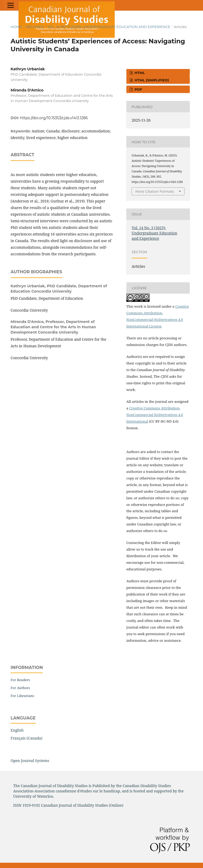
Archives (34, 27)
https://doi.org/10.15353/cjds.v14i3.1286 (54, 118)
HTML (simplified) (151, 80)
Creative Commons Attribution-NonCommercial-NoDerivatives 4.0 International (155, 415)
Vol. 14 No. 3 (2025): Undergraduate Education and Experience (109, 27)
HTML (139, 73)
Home (16, 27)
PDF (138, 89)
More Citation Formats (155, 191)
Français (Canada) (26, 738)
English (17, 730)
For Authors (20, 688)
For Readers (20, 680)
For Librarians (22, 696)
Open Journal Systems (30, 761)
